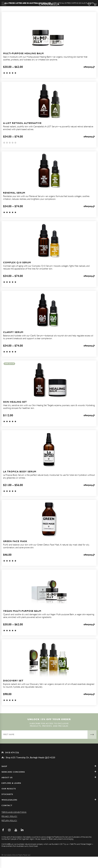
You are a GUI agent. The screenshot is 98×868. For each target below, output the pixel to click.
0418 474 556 (10, 753)
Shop (49, 766)
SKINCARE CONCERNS (49, 772)
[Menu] (4, 4)
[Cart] (95, 4)
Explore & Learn (11, 783)
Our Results (9, 789)
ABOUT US (49, 778)
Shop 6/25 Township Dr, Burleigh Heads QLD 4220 (28, 757)
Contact (7, 805)
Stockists (7, 794)
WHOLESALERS (49, 800)
